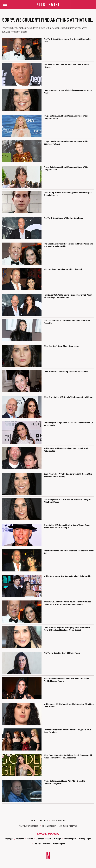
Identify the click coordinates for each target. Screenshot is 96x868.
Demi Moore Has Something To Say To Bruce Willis (66, 372)
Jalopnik (20, 839)
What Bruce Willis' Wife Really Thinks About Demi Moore (68, 397)
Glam (49, 839)
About (33, 820)
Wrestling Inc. (59, 844)
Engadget (9, 839)
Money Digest (85, 839)
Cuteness (40, 839)
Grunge (58, 839)
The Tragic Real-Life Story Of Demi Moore (62, 653)
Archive (44, 820)
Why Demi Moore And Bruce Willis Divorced (63, 269)
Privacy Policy (58, 820)
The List (37, 844)
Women (47, 844)
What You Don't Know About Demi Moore (62, 346)
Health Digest (70, 839)
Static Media (32, 826)
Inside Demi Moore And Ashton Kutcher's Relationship (67, 576)
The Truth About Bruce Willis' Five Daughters (63, 218)
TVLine (30, 839)
